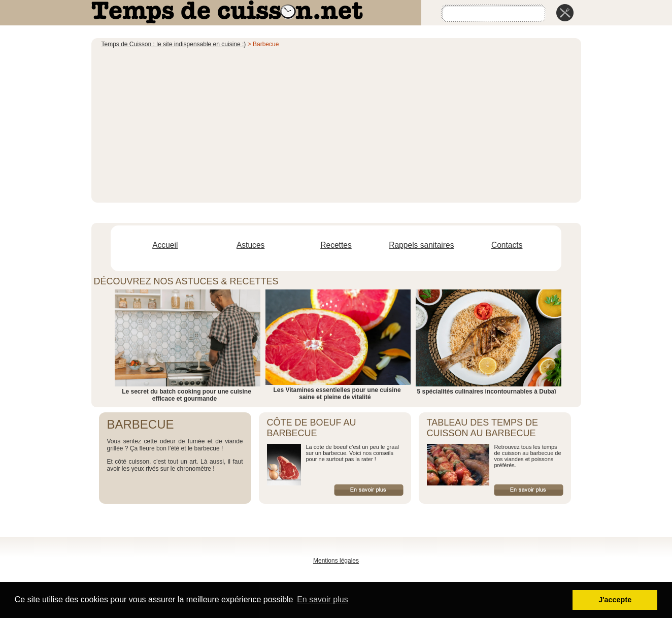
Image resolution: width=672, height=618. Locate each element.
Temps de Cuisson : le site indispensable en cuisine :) (174, 44)
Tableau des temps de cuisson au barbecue (482, 428)
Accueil (165, 245)
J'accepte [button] (615, 600)
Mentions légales (336, 561)
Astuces (250, 245)
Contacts (507, 245)
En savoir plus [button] (323, 599)
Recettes (336, 245)
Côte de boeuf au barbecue (312, 428)
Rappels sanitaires (421, 245)
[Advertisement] (336, 124)
